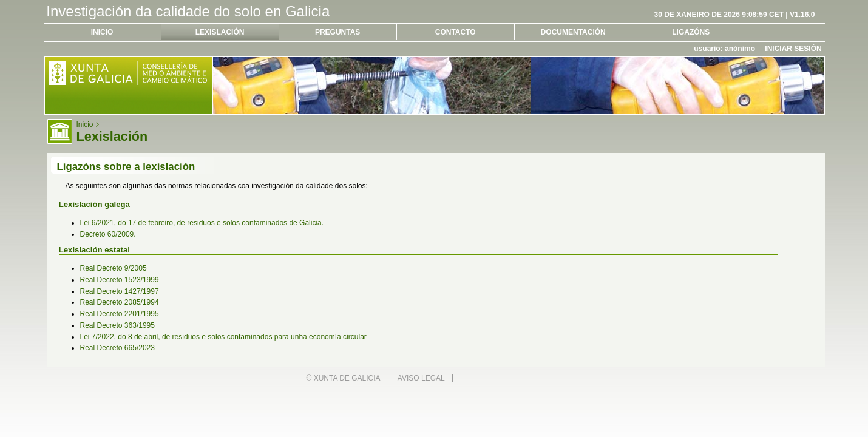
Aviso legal (421, 378)
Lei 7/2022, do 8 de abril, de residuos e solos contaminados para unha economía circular (223, 337)
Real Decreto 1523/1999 (120, 280)
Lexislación (220, 32)
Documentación (573, 32)
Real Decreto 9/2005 (114, 268)
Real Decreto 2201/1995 (120, 314)
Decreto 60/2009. (108, 234)
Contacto (456, 32)
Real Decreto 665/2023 (117, 348)
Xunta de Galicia (347, 378)
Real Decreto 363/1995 (117, 325)
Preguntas (337, 32)
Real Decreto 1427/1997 (120, 291)
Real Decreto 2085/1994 (120, 302)
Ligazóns (691, 32)
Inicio (102, 32)
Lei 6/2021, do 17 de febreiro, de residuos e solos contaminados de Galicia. (202, 223)
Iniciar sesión (793, 49)
